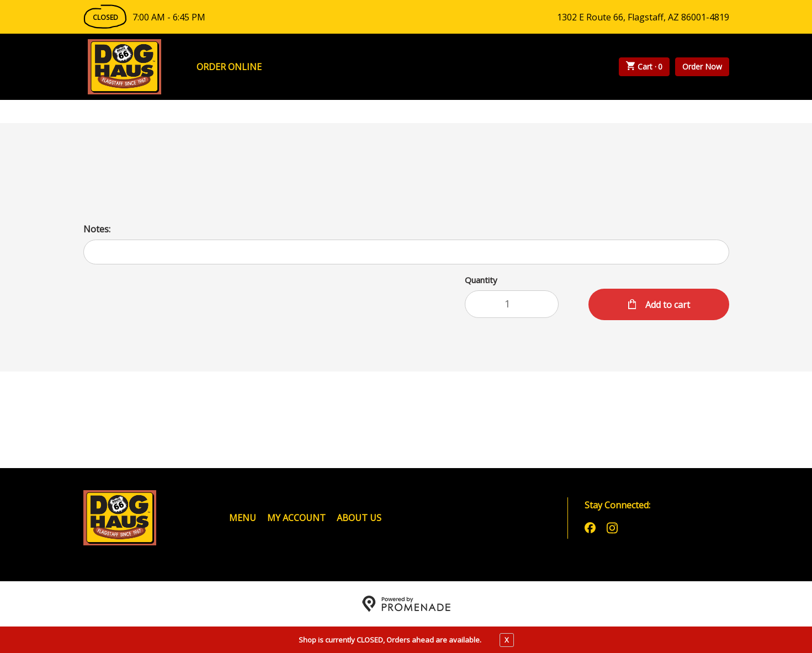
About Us (359, 518)
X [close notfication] (507, 640)
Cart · (644, 67)
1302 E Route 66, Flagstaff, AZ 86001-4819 (643, 17)
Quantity (481, 280)
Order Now (702, 67)
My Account (296, 518)
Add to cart (667, 305)
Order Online (229, 67)
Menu (243, 518)
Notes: (97, 229)
